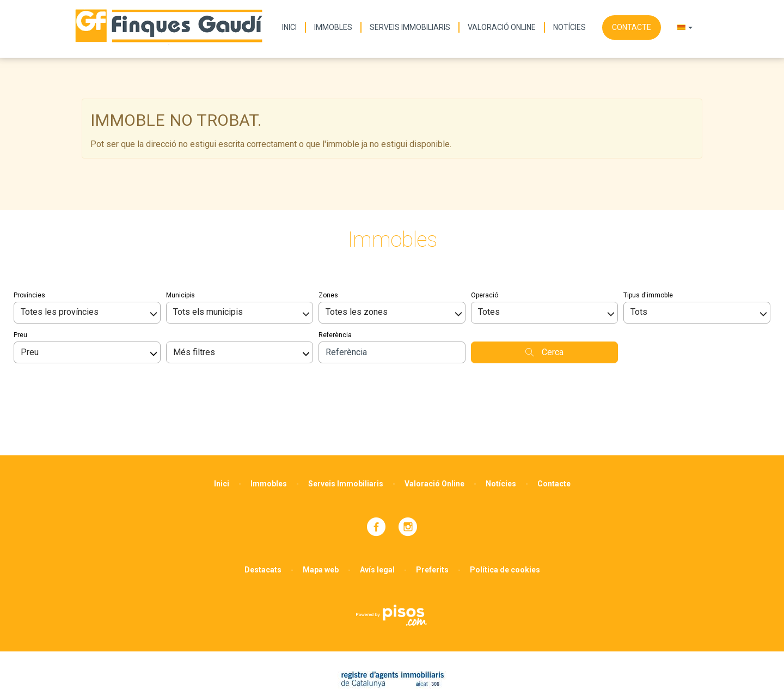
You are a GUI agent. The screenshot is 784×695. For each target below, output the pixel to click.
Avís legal (377, 512)
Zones (328, 237)
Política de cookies (505, 512)
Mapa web (321, 512)
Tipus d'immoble (648, 237)
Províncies (29, 237)
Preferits (432, 512)
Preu (20, 277)
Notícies (569, 27)
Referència (335, 277)
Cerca (544, 294)
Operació (485, 237)
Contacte (632, 27)
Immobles (333, 27)
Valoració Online (502, 27)
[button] (685, 27)
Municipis (180, 237)
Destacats (263, 512)
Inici (289, 27)
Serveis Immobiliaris (410, 27)
